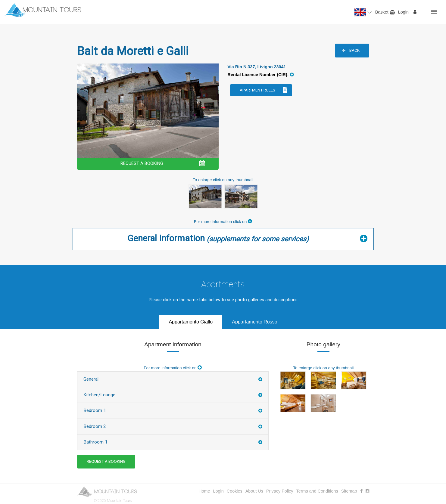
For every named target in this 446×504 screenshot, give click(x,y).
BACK (354, 50)
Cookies (235, 491)
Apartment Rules (257, 90)
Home (204, 491)
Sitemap (349, 491)
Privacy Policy (280, 491)
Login (403, 12)
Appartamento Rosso (254, 322)
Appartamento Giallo (191, 322)
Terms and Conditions (317, 491)
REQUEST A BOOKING (142, 164)
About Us (254, 491)
